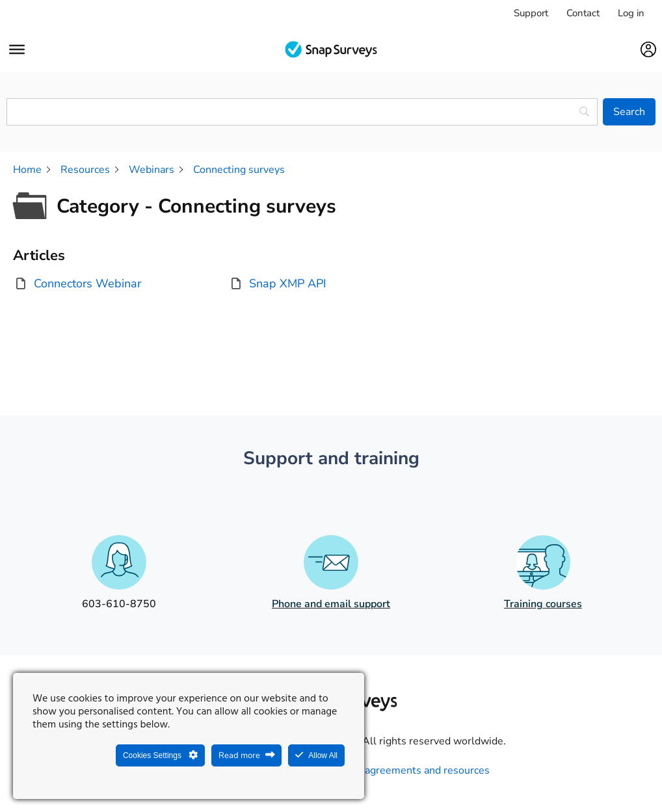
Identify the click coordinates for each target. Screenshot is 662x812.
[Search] (629, 112)
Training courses (543, 604)
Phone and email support (331, 604)
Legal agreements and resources (413, 770)
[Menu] (17, 49)
